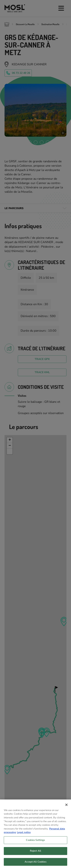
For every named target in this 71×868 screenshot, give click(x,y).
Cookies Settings (35, 846)
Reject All (35, 857)
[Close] (66, 811)
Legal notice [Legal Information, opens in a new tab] (24, 839)
